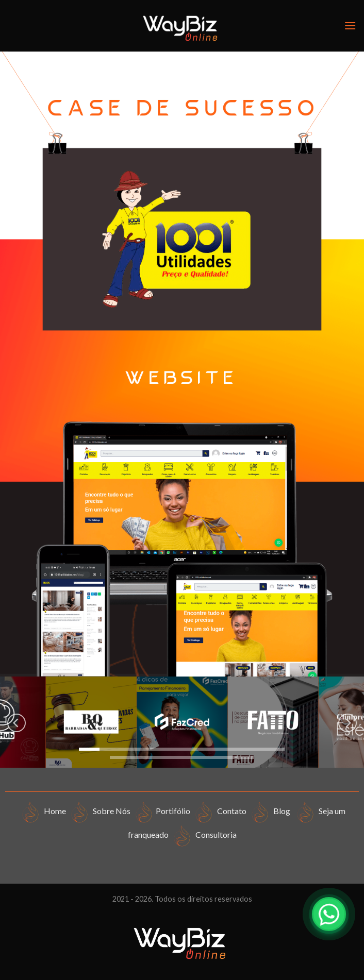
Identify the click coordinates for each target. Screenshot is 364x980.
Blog (271, 811)
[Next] (348, 723)
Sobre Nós (100, 811)
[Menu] (350, 26)
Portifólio (162, 811)
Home (43, 811)
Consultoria (203, 834)
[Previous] (16, 723)
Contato (219, 811)
